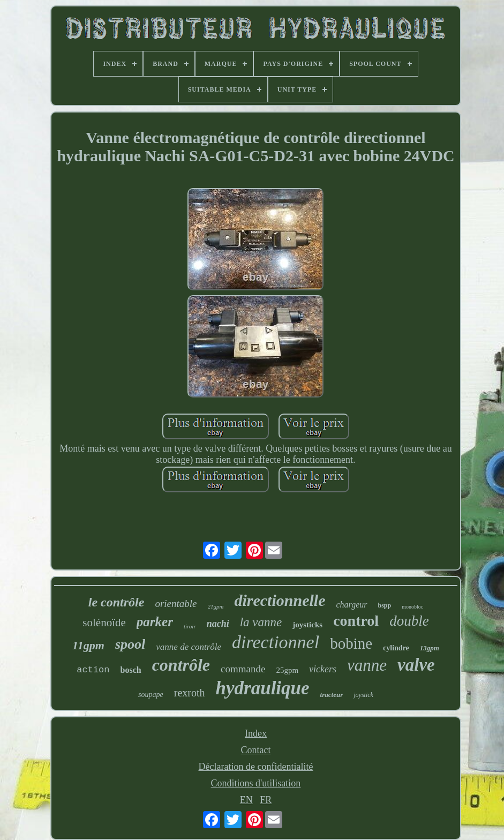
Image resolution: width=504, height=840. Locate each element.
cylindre (396, 648)
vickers (323, 669)
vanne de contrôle (189, 647)
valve (416, 665)
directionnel (276, 642)
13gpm (430, 648)
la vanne (261, 622)
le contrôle (116, 602)
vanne (367, 665)
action (93, 670)
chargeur (351, 605)
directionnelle (280, 600)
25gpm (287, 670)
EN (246, 800)
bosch (131, 670)
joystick (363, 695)
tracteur (332, 695)
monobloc (412, 607)
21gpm (216, 606)
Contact (255, 750)
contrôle (181, 665)
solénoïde (104, 622)
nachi (218, 624)
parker (155, 622)
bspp (385, 605)
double (409, 621)
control (356, 621)
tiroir (190, 626)
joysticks (307, 625)
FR (266, 800)
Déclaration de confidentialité (256, 767)
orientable (176, 603)
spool (130, 644)
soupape (151, 695)
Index (256, 733)
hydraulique (263, 688)
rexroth (190, 693)
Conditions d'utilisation (256, 783)
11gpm (88, 645)
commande (243, 669)
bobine (351, 643)
